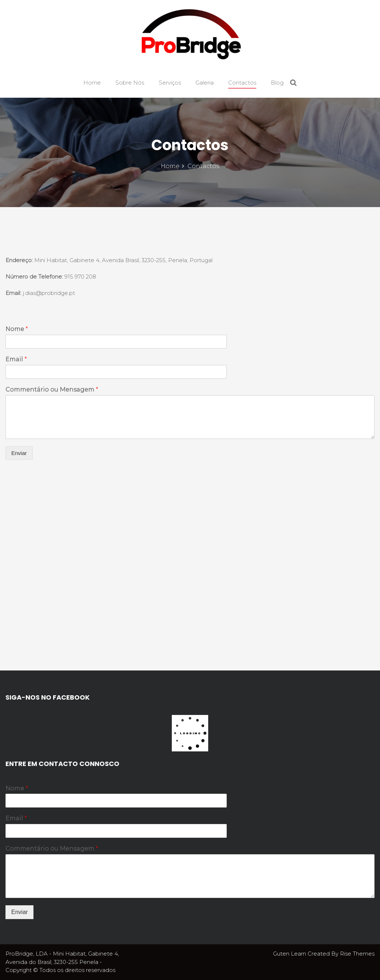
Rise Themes (357, 954)
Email (16, 359)
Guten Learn (290, 954)
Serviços (170, 83)
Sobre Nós (130, 83)
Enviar (19, 453)
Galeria (205, 83)
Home (92, 83)
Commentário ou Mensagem (52, 390)
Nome (17, 329)
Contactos (242, 83)
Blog (277, 83)
